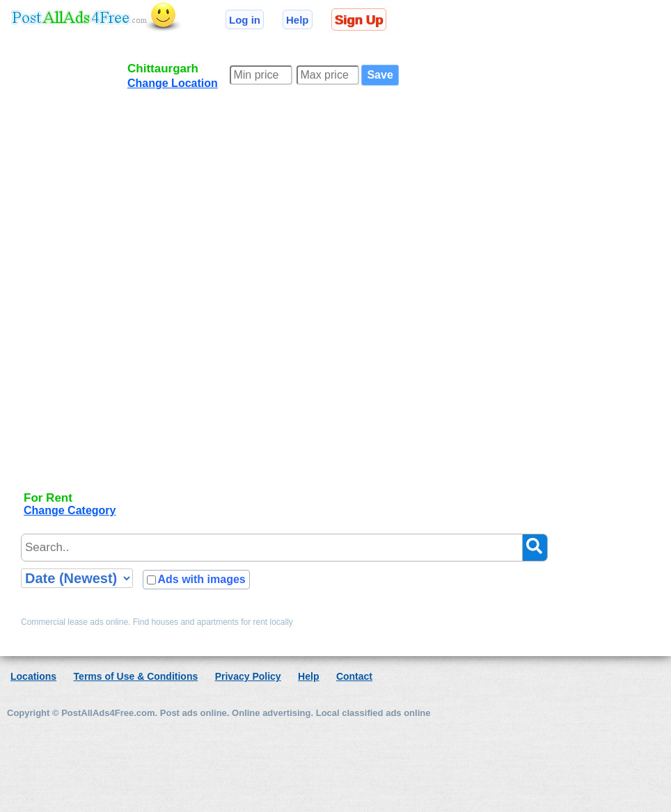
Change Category (70, 510)
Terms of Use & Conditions (136, 676)
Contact (354, 676)
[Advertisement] (73, 273)
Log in (245, 20)
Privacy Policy (248, 676)
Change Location (173, 83)
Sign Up (359, 20)
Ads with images (201, 579)
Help (298, 20)
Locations (33, 676)
